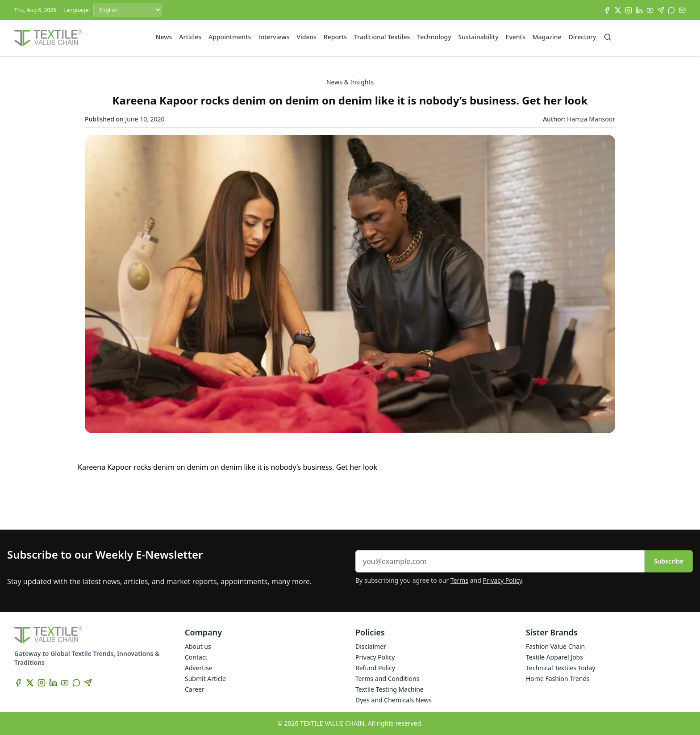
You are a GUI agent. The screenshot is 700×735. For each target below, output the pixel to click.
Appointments (230, 37)
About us (198, 646)
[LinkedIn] (639, 10)
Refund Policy (375, 668)
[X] (618, 10)
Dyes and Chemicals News (394, 700)
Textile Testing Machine (390, 689)
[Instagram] (629, 10)
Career (195, 689)
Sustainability (479, 37)
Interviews (274, 37)
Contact (196, 657)
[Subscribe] (682, 10)
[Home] (48, 38)
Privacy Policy (503, 580)
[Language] (128, 10)
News (164, 37)
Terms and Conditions (387, 679)
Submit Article (205, 679)
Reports (335, 37)
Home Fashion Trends (558, 679)
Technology (434, 37)
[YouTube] (650, 10)
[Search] (608, 37)
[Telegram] (661, 10)
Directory (583, 37)
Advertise (199, 668)
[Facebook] (607, 10)
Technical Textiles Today (560, 668)
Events (516, 37)
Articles (190, 37)
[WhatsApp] (671, 10)
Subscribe (669, 561)
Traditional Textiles (382, 37)
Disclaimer (371, 646)
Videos (306, 37)
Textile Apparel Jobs (554, 657)
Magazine (547, 37)
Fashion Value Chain (555, 646)
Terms (459, 580)
